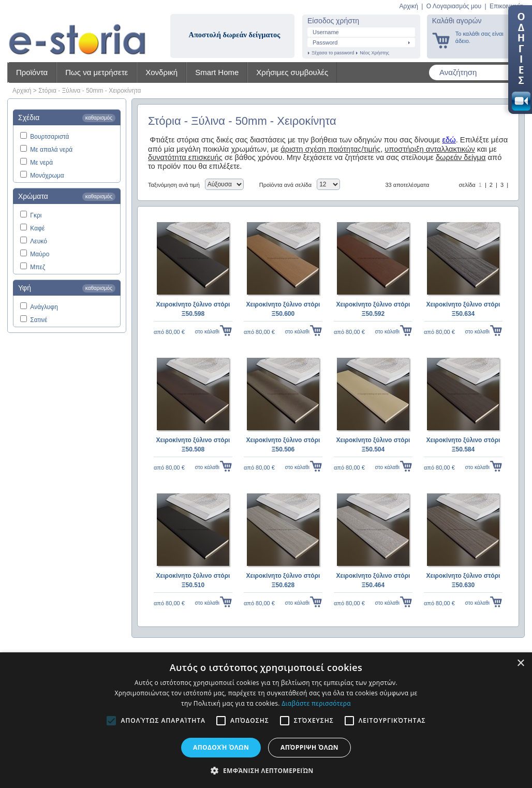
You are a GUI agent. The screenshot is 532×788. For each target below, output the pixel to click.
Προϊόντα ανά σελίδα (285, 185)
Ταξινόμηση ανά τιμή (174, 185)
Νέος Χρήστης (374, 53)
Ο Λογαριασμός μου (454, 6)
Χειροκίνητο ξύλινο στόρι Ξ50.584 (463, 445)
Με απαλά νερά (51, 150)
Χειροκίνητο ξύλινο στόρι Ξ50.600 (283, 309)
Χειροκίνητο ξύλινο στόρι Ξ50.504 (373, 445)
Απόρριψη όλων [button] (309, 747)
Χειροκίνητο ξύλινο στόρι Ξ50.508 (193, 445)
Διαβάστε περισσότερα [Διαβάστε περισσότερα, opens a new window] (316, 703)
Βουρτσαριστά (49, 137)
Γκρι (36, 215)
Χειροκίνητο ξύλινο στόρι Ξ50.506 (283, 445)
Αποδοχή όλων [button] (221, 747)
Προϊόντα (32, 72)
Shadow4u (77, 31)
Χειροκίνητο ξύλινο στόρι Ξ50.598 (193, 309)
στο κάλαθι (207, 332)
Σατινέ (39, 320)
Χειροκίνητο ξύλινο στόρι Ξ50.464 (373, 580)
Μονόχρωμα (47, 176)
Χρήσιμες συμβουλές (292, 72)
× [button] (520, 663)
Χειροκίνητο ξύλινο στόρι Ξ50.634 (463, 309)
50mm (94, 91)
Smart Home (217, 72)
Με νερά (41, 163)
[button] (266, 770)
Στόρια (47, 91)
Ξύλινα (71, 91)
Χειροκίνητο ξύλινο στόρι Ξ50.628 (283, 580)
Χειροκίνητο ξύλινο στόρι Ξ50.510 (193, 580)
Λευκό (38, 241)
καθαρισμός (99, 118)
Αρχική (408, 6)
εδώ (449, 140)
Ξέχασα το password (333, 53)
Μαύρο (40, 254)
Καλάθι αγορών (457, 21)
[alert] (266, 720)
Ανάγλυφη (44, 307)
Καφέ (37, 228)
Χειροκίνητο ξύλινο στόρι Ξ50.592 (373, 309)
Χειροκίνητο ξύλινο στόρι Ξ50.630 (463, 580)
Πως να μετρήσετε (97, 72)
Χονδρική (161, 72)
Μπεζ (38, 267)
